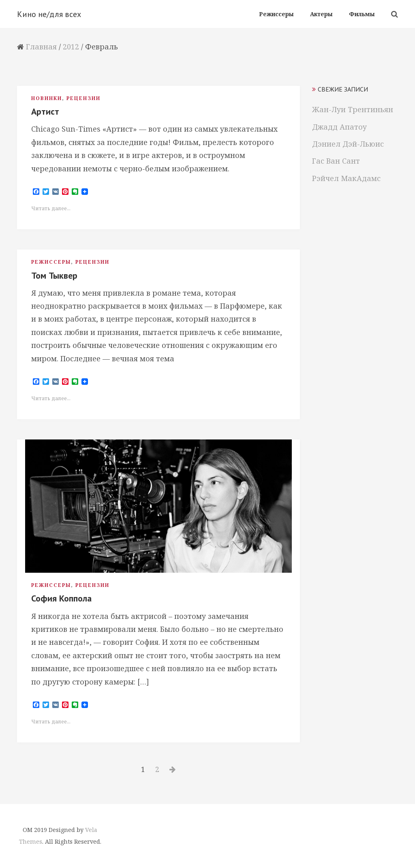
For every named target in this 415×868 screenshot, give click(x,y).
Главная (41, 47)
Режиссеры (51, 262)
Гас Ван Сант (336, 161)
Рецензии (83, 98)
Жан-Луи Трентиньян (353, 109)
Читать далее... (51, 208)
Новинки (47, 98)
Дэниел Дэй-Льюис (348, 144)
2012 (71, 47)
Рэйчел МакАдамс (346, 178)
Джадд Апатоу (339, 127)
